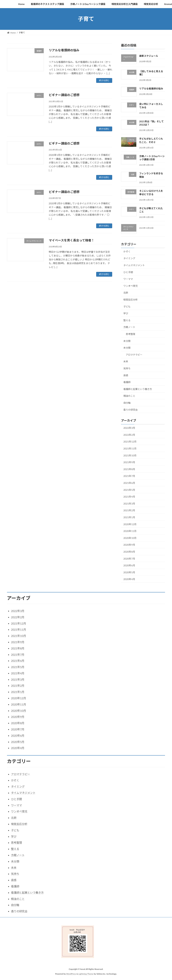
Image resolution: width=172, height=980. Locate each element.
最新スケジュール (149, 56)
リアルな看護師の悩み (64, 50)
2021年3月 (129, 503)
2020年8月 (129, 552)
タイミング (129, 258)
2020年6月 (129, 565)
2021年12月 (130, 442)
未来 (126, 361)
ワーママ (128, 279)
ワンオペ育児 (131, 286)
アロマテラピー (134, 354)
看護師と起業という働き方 (138, 389)
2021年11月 (130, 448)
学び (126, 313)
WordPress (71, 974)
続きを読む (104, 80)
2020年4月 (129, 579)
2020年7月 (129, 558)
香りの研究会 (131, 410)
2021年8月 (129, 469)
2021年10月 (130, 455)
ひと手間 (128, 272)
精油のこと (129, 396)
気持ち (127, 368)
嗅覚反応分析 (131, 300)
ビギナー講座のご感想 (64, 95)
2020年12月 (130, 524)
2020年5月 (129, 572)
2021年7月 (129, 476)
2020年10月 (130, 538)
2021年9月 (129, 462)
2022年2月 (129, 435)
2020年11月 (130, 531)
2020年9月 (129, 545)
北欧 (126, 293)
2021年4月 (129, 497)
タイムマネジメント (134, 265)
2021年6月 (129, 483)
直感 (126, 375)
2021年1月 (129, 517)
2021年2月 (129, 510)
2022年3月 (129, 428)
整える (127, 320)
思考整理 (131, 334)
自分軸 (127, 403)
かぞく (127, 251)
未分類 (127, 341)
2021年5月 (129, 490)
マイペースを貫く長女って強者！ (72, 240)
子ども (127, 306)
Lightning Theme (86, 974)
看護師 (127, 382)
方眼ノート (129, 327)
